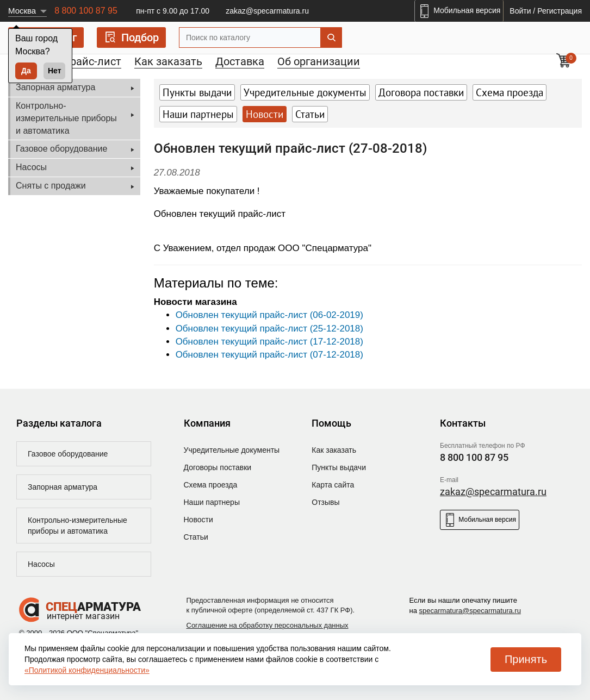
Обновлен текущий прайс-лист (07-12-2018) (269, 355)
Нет (55, 71)
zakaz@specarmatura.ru (267, 11)
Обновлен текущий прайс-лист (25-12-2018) (269, 329)
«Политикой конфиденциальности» (87, 670)
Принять (526, 659)
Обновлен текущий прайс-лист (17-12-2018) (269, 342)
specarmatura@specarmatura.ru (470, 611)
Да (26, 71)
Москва (22, 11)
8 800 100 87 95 (86, 11)
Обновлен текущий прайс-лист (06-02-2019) (269, 315)
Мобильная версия (480, 520)
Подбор (131, 37)
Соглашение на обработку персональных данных (268, 625)
